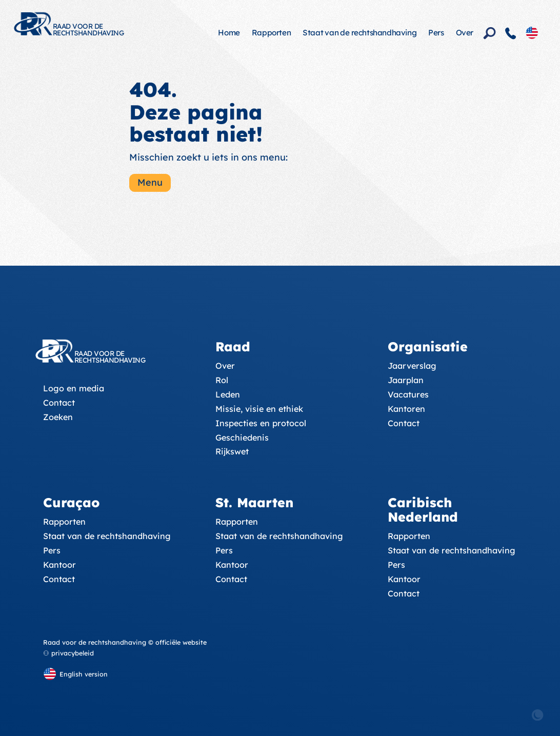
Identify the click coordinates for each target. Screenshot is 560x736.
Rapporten (271, 33)
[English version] (532, 33)
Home (229, 33)
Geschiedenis (242, 437)
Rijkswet (232, 451)
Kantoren (406, 409)
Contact (59, 403)
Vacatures (408, 394)
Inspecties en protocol (261, 423)
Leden (228, 394)
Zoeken (58, 417)
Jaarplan (406, 380)
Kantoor (59, 565)
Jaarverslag (412, 366)
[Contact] (511, 33)
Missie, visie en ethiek (259, 409)
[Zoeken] (490, 33)
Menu (150, 182)
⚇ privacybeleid (68, 653)
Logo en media (74, 388)
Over (465, 33)
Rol (222, 380)
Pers (436, 33)
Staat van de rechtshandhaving (359, 33)
